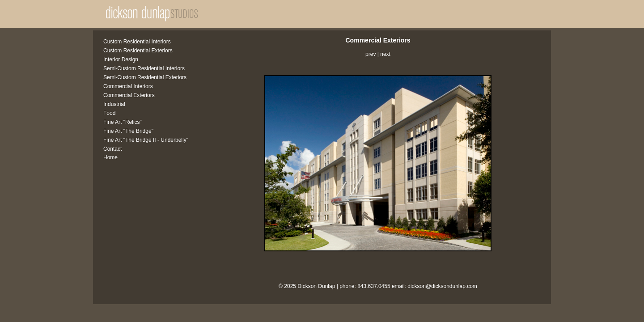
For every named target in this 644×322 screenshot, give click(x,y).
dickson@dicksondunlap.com (442, 286)
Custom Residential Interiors (137, 42)
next (385, 54)
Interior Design (121, 59)
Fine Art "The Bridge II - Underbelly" (146, 140)
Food (109, 113)
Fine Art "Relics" (123, 122)
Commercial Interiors (128, 86)
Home (110, 157)
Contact (112, 149)
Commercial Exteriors (129, 95)
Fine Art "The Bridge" (128, 131)
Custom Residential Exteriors (138, 51)
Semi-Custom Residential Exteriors (145, 77)
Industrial (114, 104)
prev (371, 54)
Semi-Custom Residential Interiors (144, 68)
